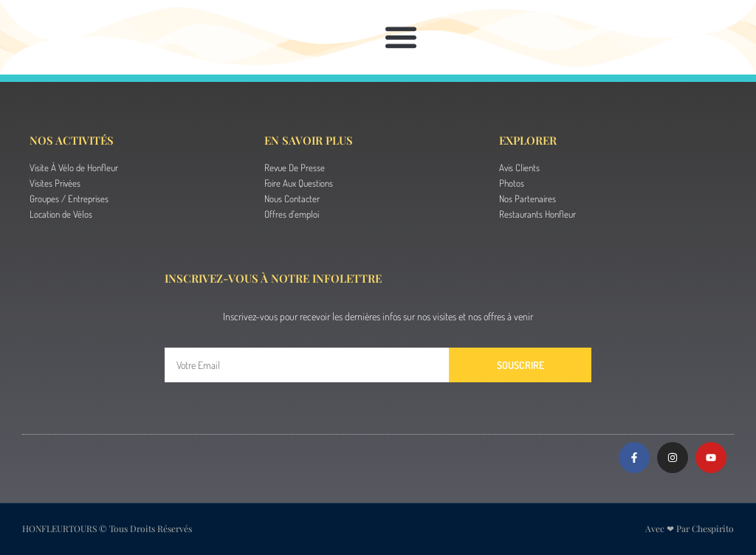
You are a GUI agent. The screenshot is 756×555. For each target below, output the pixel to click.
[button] (401, 37)
